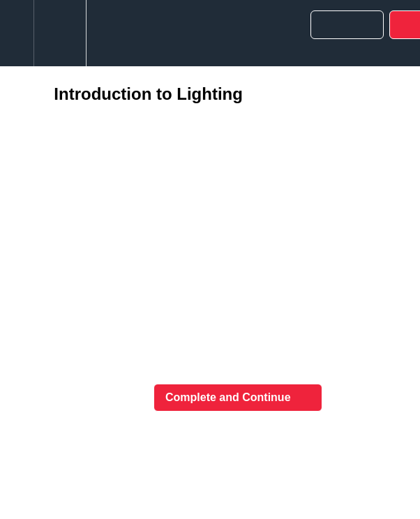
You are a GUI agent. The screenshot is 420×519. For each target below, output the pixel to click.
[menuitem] (60, 33)
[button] (17, 33)
